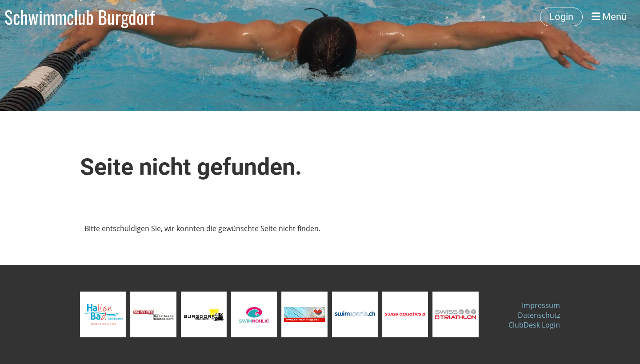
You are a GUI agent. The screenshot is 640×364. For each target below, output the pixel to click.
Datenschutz (539, 315)
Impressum (541, 305)
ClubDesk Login (534, 325)
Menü (609, 17)
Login (561, 17)
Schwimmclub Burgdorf (80, 17)
